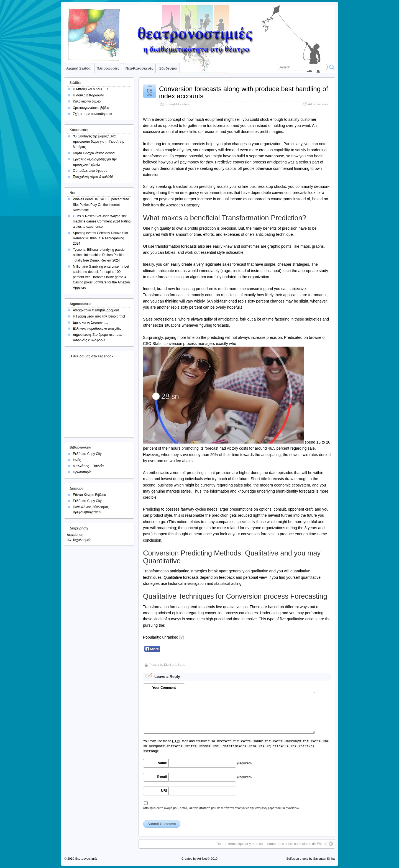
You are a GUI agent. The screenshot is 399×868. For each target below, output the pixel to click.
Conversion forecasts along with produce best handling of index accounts (244, 92)
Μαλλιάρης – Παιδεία (88, 466)
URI (164, 791)
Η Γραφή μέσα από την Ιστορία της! (99, 316)
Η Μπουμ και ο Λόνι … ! (90, 89)
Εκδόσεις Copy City (87, 454)
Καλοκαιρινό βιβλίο (87, 101)
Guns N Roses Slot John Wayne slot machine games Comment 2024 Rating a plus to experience (102, 221)
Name (162, 763)
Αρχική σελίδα (78, 68)
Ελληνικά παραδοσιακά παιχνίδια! (98, 329)
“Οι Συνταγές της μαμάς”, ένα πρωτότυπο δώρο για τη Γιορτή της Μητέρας (99, 142)
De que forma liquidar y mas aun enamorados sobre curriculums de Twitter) (272, 844)
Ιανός (77, 460)
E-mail (162, 777)
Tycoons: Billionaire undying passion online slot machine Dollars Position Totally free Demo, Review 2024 (100, 255)
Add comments (318, 104)
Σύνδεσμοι (168, 68)
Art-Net (202, 859)
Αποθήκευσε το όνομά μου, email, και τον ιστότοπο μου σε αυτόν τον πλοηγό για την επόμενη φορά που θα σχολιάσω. (221, 808)
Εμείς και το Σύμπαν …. (90, 322)
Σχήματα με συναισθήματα (92, 114)
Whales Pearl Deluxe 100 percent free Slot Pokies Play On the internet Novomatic (101, 204)
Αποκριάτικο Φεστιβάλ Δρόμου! (96, 310)
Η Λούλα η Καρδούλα (89, 95)
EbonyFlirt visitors (177, 104)
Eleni (167, 665)
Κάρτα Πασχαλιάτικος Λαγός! (94, 153)
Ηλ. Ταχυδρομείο (79, 540)
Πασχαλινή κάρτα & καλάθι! (93, 177)
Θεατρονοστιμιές (86, 859)
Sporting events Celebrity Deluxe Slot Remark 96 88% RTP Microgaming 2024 (100, 238)
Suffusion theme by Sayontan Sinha (310, 859)
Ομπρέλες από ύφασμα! (91, 171)
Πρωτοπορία (82, 472)
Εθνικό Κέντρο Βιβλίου (89, 495)
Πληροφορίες (108, 68)
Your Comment (164, 688)
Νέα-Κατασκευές (139, 68)
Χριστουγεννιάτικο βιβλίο (91, 108)
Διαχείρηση (75, 535)
